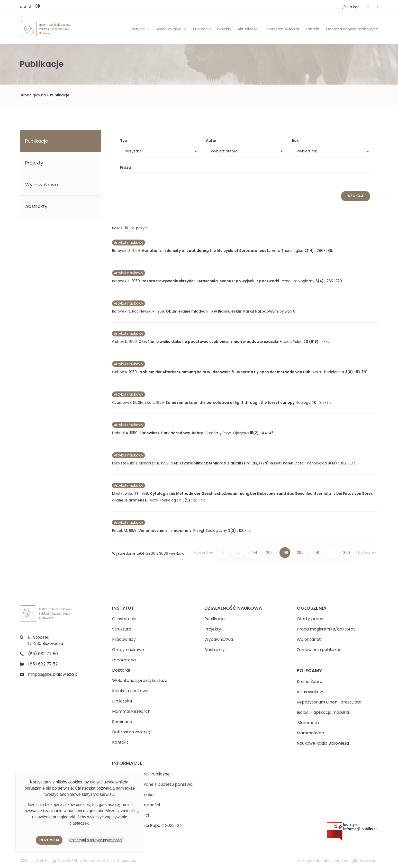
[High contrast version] (38, 7)
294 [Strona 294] (254, 553)
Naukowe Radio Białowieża (323, 743)
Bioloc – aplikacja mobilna (323, 712)
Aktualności (248, 29)
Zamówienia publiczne (319, 650)
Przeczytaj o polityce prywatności (96, 840)
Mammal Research (131, 711)
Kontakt (313, 29)
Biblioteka (122, 701)
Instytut (138, 29)
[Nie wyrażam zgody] (138, 812)
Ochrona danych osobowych (352, 29)
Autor (211, 141)
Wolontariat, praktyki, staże (140, 680)
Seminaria (122, 722)
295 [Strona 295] (269, 553)
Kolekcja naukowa (130, 691)
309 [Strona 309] (347, 553)
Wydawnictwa (169, 29)
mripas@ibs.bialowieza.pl (53, 674)
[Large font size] (30, 7)
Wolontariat (309, 639)
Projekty (224, 29)
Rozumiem (49, 840)
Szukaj (353, 7)
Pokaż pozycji (130, 228)
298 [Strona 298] (316, 553)
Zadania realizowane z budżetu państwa (152, 784)
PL (376, 7)
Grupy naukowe (128, 650)
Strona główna (33, 95)
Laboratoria (124, 660)
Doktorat (121, 670)
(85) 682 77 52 (43, 664)
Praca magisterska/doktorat (326, 629)
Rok (295, 141)
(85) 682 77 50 (43, 654)
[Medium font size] (26, 7)
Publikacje (202, 29)
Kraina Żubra (310, 682)
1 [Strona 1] (223, 553)
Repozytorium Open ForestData (329, 702)
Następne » (367, 552)
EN (368, 7)
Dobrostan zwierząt (282, 29)
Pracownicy (124, 639)
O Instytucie (124, 619)
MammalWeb (310, 733)
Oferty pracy (310, 619)
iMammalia (308, 723)
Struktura (122, 629)
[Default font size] (21, 7)
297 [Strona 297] (300, 553)
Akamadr (369, 861)
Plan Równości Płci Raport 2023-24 (147, 825)
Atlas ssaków (310, 692)
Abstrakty (36, 206)
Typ (124, 141)
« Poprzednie (202, 552)
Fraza (125, 167)
